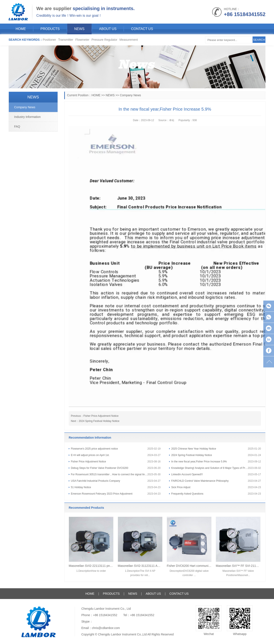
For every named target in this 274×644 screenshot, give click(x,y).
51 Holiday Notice (81, 487)
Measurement (129, 40)
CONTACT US (142, 29)
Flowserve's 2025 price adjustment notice (94, 449)
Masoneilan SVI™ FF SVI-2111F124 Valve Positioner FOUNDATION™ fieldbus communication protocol (238, 566)
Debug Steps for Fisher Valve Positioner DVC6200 (100, 468)
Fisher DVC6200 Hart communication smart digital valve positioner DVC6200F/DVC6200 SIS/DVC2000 (189, 566)
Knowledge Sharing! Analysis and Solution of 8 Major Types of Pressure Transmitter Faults (210, 468)
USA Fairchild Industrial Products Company (95, 481)
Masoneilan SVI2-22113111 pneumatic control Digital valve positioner (91, 566)
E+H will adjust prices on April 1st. (90, 455)
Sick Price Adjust (181, 487)
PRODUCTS (50, 29)
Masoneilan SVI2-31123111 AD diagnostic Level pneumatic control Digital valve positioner (140, 566)
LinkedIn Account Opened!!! (187, 474)
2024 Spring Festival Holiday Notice (99, 421)
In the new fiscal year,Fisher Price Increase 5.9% (199, 462)
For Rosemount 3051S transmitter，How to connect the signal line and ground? (109, 474)
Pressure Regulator (104, 40)
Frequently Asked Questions (187, 494)
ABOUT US (108, 29)
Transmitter (66, 40)
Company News (130, 95)
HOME (21, 29)
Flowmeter (82, 40)
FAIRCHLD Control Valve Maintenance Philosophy (200, 481)
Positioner (49, 40)
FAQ (17, 126)
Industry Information (27, 117)
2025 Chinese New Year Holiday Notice (194, 449)
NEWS (79, 29)
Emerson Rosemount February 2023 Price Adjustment (102, 494)
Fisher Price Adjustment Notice (101, 416)
